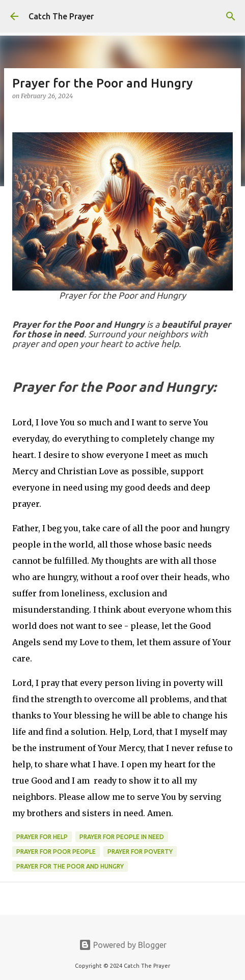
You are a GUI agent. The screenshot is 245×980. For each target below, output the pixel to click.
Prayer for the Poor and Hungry (70, 866)
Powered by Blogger (123, 945)
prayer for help (42, 837)
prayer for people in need (122, 837)
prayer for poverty (140, 852)
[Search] (231, 16)
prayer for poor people (56, 852)
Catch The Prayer (61, 16)
